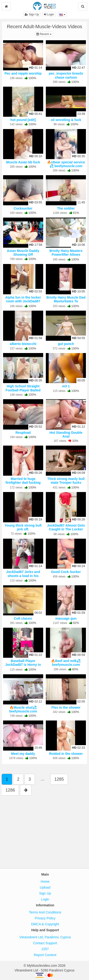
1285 (59, 779)
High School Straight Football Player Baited (23, 388)
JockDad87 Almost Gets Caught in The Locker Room (66, 529)
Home (45, 882)
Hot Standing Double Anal (66, 434)
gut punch (66, 344)
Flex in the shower (66, 707)
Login (49, 14)
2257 (45, 949)
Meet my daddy (23, 754)
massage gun (66, 618)
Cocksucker (23, 208)
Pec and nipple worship (23, 73)
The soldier (66, 208)
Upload (45, 887)
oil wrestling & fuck (66, 120)
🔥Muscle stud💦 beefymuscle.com (23, 709)
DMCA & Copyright (45, 924)
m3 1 (66, 386)
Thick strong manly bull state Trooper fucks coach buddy (66, 483)
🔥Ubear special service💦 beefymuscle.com (66, 164)
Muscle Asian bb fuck (23, 162)
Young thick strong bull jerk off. (23, 527)
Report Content (45, 955)
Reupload (23, 433)
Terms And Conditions (45, 912)
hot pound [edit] (23, 120)
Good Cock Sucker (66, 572)
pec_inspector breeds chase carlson (66, 75)
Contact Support (45, 943)
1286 (10, 790)
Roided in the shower (66, 754)
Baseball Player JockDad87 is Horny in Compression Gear (23, 665)
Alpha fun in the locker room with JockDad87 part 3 (23, 301)
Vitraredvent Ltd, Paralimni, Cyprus (45, 937)
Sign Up (32, 14)
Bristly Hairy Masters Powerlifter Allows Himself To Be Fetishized (66, 255)
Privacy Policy (45, 918)
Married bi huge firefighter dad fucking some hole (23, 483)
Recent (45, 34)
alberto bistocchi (23, 344)
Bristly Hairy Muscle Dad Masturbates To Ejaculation (66, 301)
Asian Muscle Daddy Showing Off (23, 253)
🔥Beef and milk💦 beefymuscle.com (66, 663)
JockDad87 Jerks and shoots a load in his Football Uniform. (23, 576)
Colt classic (23, 618)
